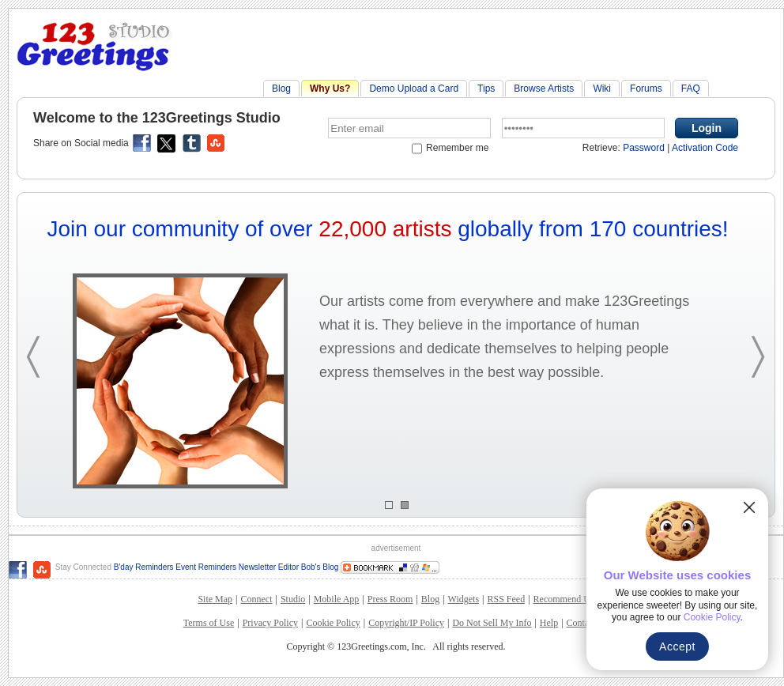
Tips (486, 89)
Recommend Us (564, 599)
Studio (293, 599)
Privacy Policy (270, 623)
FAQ (691, 89)
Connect (256, 599)
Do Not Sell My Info (492, 623)
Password (644, 148)
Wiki (602, 89)
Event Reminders (206, 567)
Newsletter (258, 567)
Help (549, 623)
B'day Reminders (144, 567)
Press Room (390, 599)
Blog (281, 89)
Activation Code (705, 148)
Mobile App (337, 599)
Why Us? (330, 89)
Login (707, 128)
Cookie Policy (333, 623)
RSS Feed (506, 599)
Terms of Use (209, 623)
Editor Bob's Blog (308, 567)
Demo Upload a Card (414, 89)
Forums (646, 89)
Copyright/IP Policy (406, 623)
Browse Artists (544, 89)
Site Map (215, 599)
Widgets (464, 599)
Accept (677, 646)
